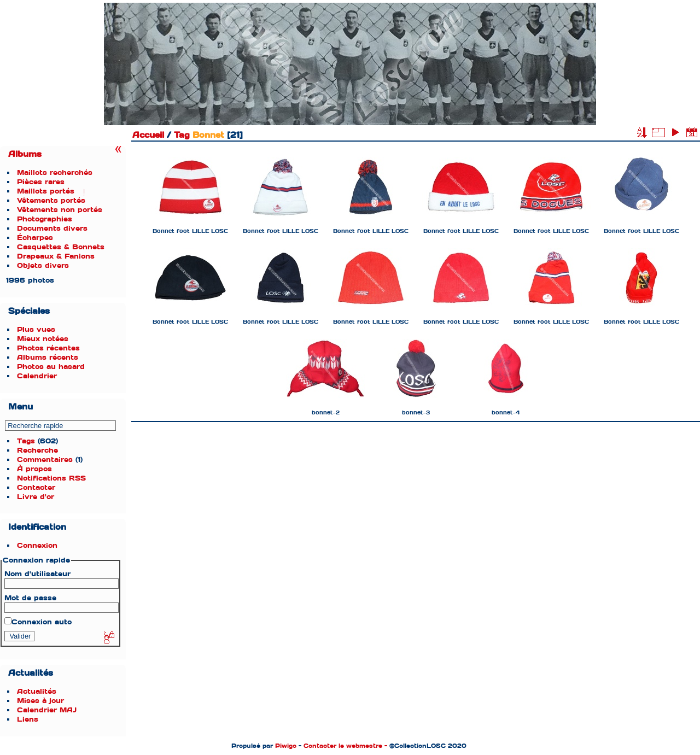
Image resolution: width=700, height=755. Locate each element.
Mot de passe (30, 598)
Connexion (37, 545)
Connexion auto (38, 622)
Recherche (37, 450)
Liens (28, 719)
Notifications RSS (51, 478)
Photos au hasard (51, 367)
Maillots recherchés (55, 172)
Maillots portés (46, 191)
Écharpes (35, 238)
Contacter (36, 487)
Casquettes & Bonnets (61, 247)
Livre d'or (36, 497)
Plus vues (36, 329)
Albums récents (48, 357)
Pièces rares (41, 182)
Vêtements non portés (60, 210)
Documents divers (52, 228)
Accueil (148, 135)
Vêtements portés (51, 200)
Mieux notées (43, 339)
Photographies (45, 219)
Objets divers (43, 265)
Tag (182, 135)
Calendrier (37, 376)
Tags (26, 441)
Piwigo (286, 746)
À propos (34, 469)
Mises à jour (40, 701)
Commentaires (45, 460)
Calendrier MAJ (47, 710)
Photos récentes (48, 348)
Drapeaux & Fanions (56, 256)
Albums (25, 154)
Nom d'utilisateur (37, 574)
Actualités (37, 691)
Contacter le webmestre (343, 746)
